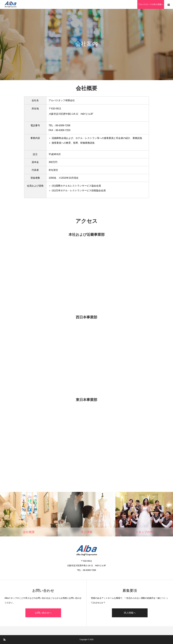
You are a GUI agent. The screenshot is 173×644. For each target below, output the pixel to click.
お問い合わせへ (43, 613)
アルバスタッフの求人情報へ (151, 4)
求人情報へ (130, 613)
